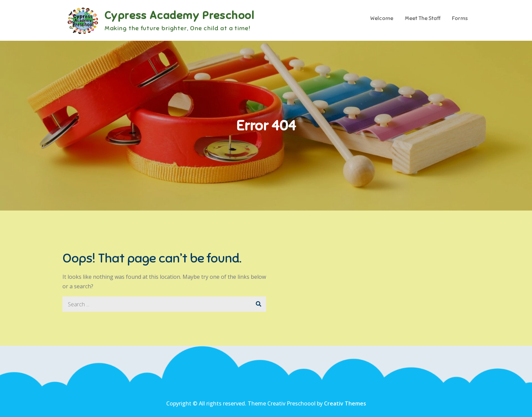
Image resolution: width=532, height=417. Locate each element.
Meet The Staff (423, 18)
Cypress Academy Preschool (179, 15)
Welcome (382, 18)
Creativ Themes (345, 403)
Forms (460, 18)
